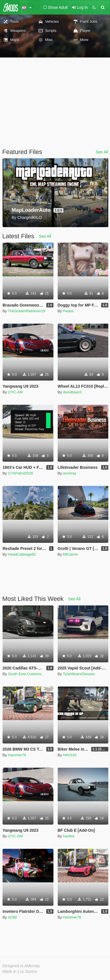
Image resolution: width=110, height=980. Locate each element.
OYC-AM (15, 392)
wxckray (69, 473)
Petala (68, 311)
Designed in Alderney (21, 966)
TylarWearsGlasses (79, 674)
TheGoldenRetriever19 (27, 311)
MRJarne (70, 554)
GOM (12, 917)
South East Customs (25, 674)
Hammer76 (17, 755)
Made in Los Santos (20, 971)
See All (102, 152)
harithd (69, 836)
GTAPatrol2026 (21, 473)
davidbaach (72, 392)
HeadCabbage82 (22, 554)
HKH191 (70, 755)
